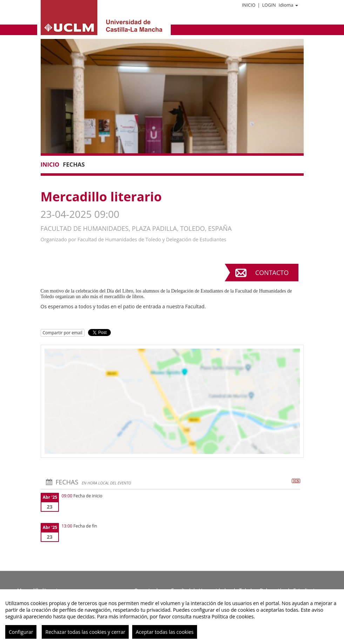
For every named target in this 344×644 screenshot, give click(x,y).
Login (269, 5)
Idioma (288, 5)
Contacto (272, 273)
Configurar (21, 632)
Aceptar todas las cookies (165, 632)
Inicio (249, 5)
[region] (172, 617)
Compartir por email (63, 333)
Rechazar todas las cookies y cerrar (85, 632)
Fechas (74, 164)
